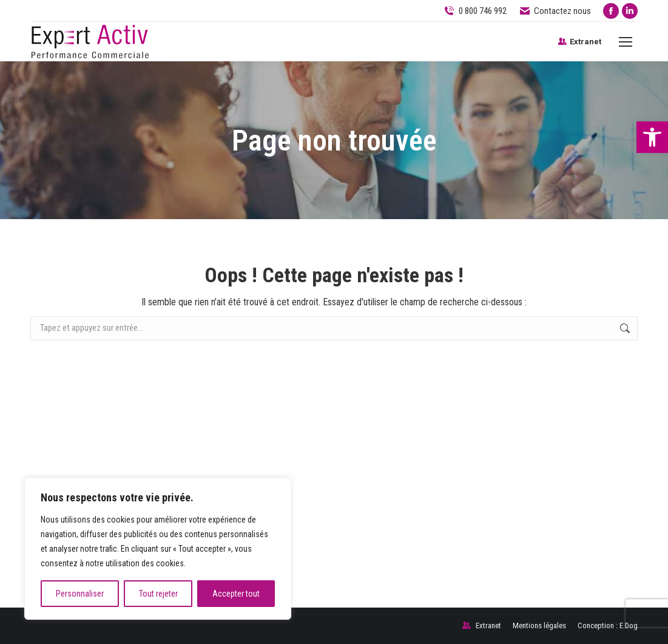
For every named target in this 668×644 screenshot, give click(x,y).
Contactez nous (555, 11)
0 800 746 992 (483, 11)
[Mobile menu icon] (626, 42)
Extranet (579, 42)
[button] (652, 137)
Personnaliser (80, 594)
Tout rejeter (158, 594)
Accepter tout (236, 594)
